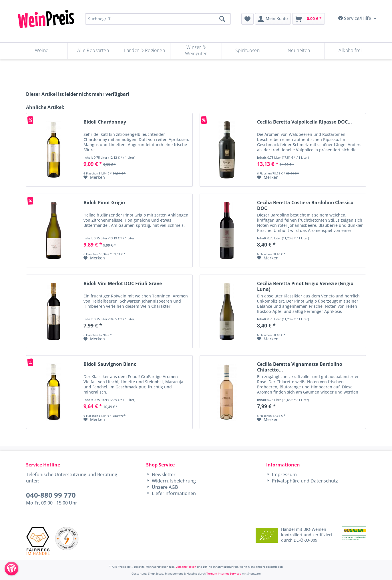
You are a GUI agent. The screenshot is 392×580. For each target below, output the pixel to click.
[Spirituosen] (247, 51)
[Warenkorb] (309, 19)
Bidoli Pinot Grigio (104, 203)
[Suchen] (222, 19)
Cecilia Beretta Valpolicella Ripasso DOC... (305, 122)
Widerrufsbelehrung (173, 481)
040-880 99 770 (51, 495)
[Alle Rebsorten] (93, 51)
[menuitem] (247, 19)
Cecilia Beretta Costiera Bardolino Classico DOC (305, 205)
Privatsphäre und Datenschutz (304, 481)
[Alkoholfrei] (350, 51)
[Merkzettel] (247, 19)
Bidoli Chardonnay (105, 122)
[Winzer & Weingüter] (196, 51)
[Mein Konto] (273, 19)
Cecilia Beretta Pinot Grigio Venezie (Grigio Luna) (305, 286)
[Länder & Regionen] (145, 51)
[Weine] (42, 51)
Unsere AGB (164, 487)
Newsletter (163, 474)
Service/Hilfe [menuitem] (355, 18)
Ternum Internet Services (224, 573)
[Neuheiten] (299, 51)
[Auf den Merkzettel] (94, 177)
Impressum (284, 474)
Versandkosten (186, 567)
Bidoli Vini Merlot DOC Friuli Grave (123, 284)
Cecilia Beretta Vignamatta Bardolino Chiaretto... (300, 367)
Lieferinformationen (173, 493)
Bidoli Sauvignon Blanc (110, 364)
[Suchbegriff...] (158, 19)
